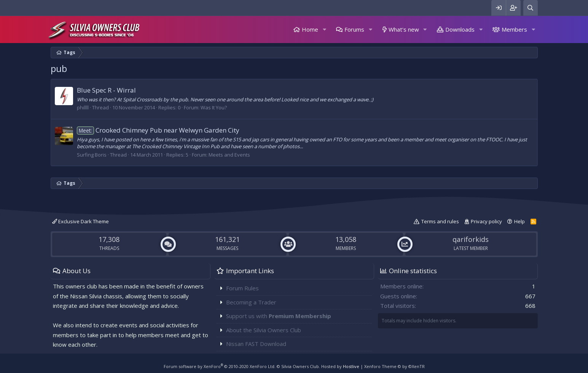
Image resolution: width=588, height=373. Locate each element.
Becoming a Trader (251, 302)
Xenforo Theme (394, 366)
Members (514, 29)
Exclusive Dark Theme (80, 221)
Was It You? (214, 107)
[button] (324, 30)
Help (519, 221)
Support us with (279, 316)
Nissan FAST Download (256, 344)
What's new (404, 29)
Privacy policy (486, 221)
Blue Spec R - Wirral (106, 90)
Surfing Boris (92, 155)
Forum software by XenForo (220, 366)
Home (310, 29)
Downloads (460, 29)
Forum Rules (242, 288)
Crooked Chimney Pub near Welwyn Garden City (158, 130)
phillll (83, 107)
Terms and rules (440, 221)
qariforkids (471, 239)
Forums (354, 29)
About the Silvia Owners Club (264, 330)
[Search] (531, 8)
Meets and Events (229, 155)
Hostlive (351, 366)
